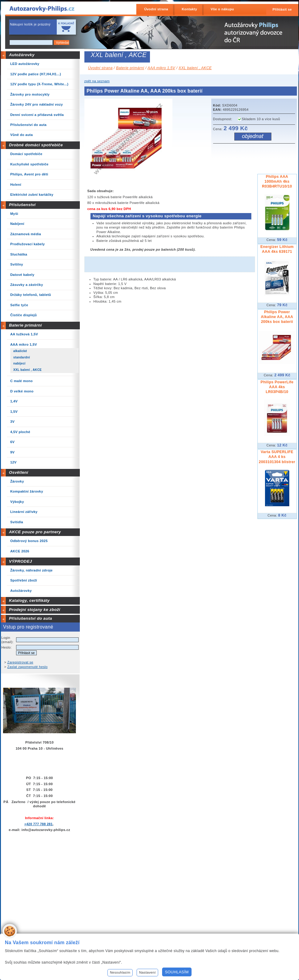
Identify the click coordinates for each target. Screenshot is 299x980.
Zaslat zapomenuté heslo (27, 667)
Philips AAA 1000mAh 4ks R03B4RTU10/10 (277, 181)
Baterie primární (25, 325)
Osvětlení (19, 472)
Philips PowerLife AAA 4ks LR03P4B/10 (277, 387)
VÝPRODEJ (20, 561)
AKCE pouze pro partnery (35, 532)
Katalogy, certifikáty (29, 600)
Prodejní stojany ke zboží (34, 610)
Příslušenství (22, 205)
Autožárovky (22, 55)
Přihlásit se (282, 9)
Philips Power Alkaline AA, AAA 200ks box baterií (277, 317)
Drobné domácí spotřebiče (36, 145)
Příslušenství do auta (30, 618)
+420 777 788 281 (38, 824)
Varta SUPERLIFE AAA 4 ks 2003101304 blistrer (277, 457)
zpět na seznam (97, 81)
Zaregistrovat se (20, 662)
